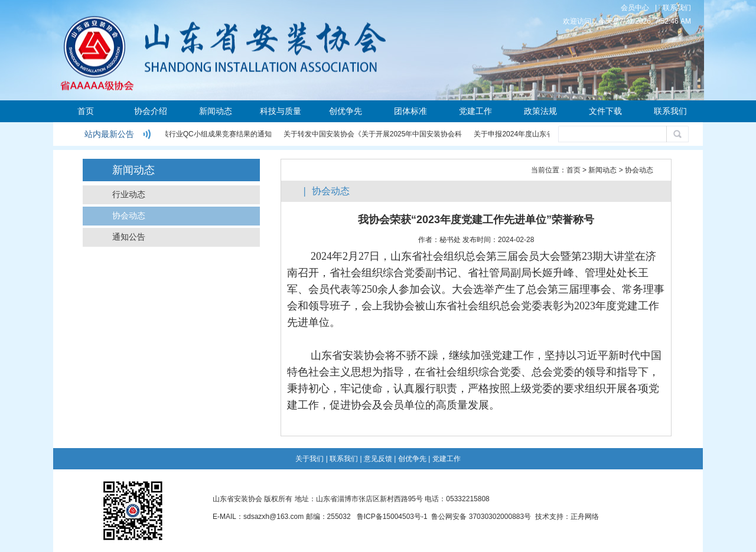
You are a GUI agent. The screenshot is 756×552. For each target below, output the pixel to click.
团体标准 (410, 111)
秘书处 (450, 240)
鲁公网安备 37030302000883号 (481, 517)
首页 (86, 111)
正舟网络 (585, 517)
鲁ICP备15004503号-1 (392, 517)
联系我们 (677, 8)
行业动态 (129, 195)
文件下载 (605, 111)
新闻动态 (216, 111)
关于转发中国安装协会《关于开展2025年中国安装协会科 (374, 134)
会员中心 (635, 8)
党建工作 (475, 111)
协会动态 (129, 216)
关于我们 (309, 459)
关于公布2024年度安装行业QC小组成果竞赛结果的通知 (185, 134)
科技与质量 (281, 111)
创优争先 (346, 111)
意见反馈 (378, 459)
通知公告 (129, 237)
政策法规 (540, 111)
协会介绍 (151, 111)
